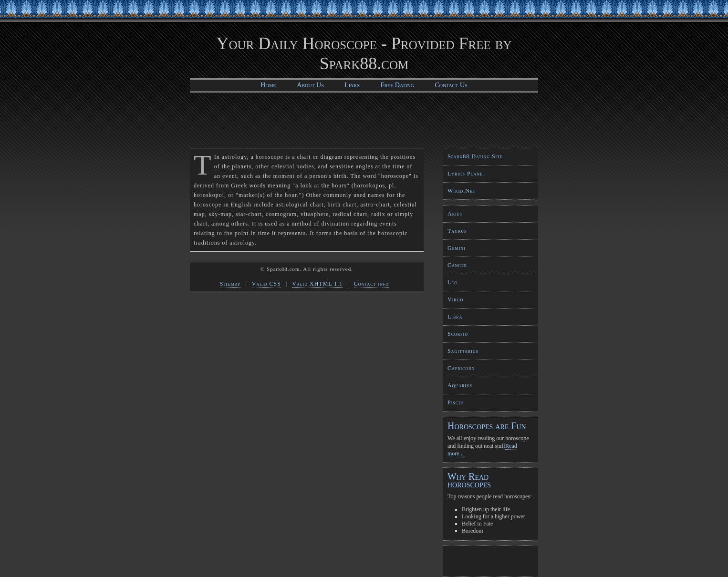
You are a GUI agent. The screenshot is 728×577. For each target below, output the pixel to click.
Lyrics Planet (467, 174)
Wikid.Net (462, 191)
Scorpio (458, 334)
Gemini (457, 248)
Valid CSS (266, 284)
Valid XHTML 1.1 (317, 284)
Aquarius (460, 385)
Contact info (371, 284)
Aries (455, 214)
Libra (455, 317)
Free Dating (397, 85)
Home (268, 85)
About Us (310, 85)
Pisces (456, 402)
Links (352, 85)
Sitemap (230, 284)
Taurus (457, 231)
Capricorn (461, 368)
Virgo (455, 299)
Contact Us (451, 85)
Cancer (457, 265)
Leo (452, 282)
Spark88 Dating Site (475, 156)
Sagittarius (463, 351)
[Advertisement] (364, 119)
